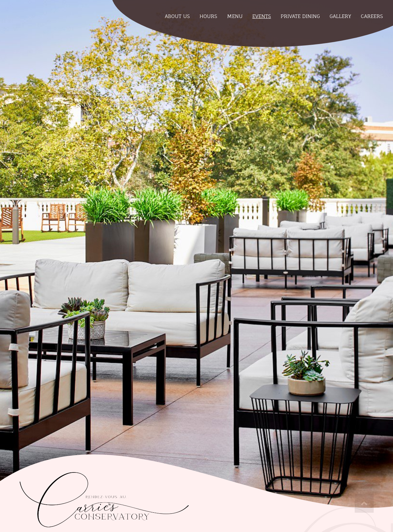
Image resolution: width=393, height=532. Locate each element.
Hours (208, 16)
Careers (372, 16)
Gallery (340, 16)
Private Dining (300, 16)
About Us (177, 16)
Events (262, 16)
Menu (235, 16)
